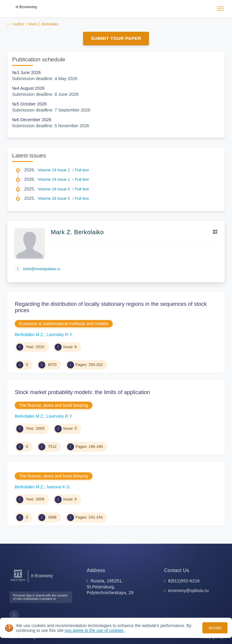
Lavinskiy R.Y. (60, 335)
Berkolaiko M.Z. (29, 335)
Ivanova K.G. (59, 487)
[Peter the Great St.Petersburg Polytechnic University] (18, 581)
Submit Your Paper (116, 38)
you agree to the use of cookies (95, 630)
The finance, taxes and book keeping (54, 405)
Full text (81, 170)
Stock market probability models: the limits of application (82, 392)
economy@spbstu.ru (188, 591)
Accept (215, 628)
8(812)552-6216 (184, 581)
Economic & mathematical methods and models (64, 324)
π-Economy (26, 7)
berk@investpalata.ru (42, 269)
